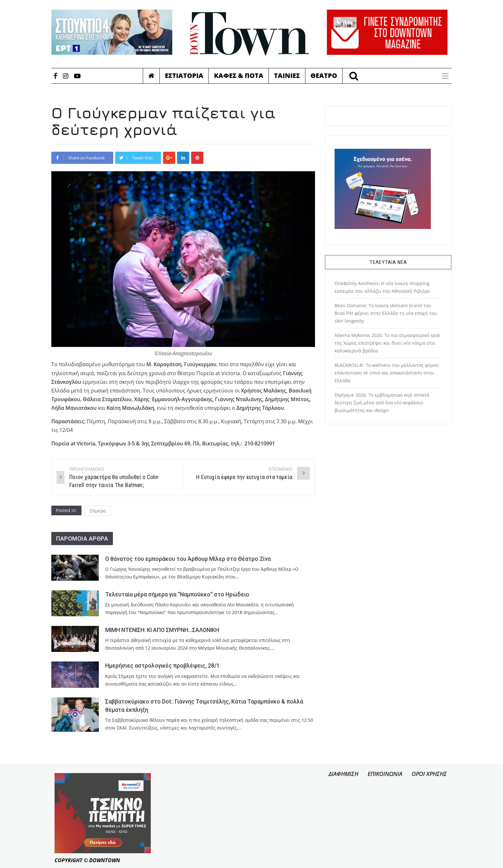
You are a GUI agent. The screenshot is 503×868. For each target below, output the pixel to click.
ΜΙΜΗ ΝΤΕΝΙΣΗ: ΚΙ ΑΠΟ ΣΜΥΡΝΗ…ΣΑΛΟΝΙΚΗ (162, 630)
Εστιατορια (184, 76)
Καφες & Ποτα (239, 76)
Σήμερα (98, 511)
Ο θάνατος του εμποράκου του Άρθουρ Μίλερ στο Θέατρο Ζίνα (188, 559)
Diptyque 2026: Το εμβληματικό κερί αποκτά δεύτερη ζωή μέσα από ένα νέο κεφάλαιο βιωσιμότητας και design (382, 403)
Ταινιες (287, 76)
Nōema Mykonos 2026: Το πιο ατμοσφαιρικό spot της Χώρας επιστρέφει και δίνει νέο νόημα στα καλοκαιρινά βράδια (387, 343)
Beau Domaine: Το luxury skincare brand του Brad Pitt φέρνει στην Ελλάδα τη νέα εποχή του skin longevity (386, 313)
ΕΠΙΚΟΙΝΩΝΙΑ (385, 774)
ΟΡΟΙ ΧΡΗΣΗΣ (429, 774)
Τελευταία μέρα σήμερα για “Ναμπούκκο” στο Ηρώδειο (177, 594)
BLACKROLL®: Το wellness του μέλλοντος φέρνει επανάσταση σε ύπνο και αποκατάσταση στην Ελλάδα (387, 373)
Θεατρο (324, 76)
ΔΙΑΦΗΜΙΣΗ (343, 774)
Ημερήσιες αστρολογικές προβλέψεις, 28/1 (162, 666)
